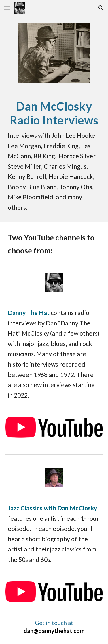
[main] (54, 156)
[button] (7, 8)
